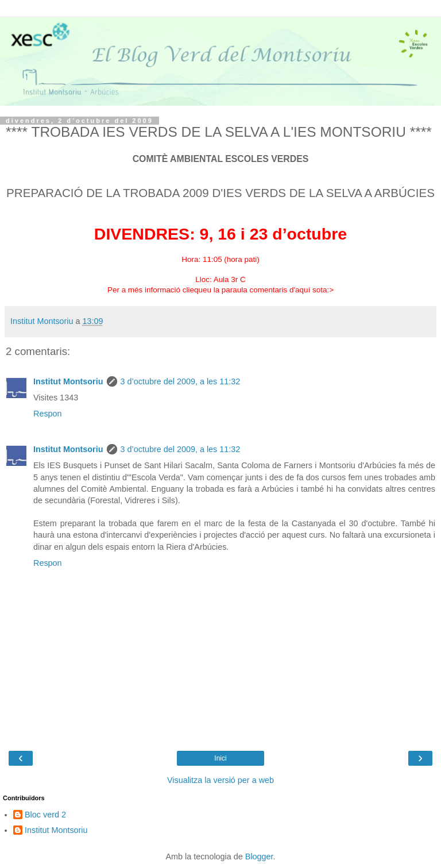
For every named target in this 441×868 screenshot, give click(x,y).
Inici (220, 758)
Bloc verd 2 (45, 815)
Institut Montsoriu (68, 381)
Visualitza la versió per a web (220, 780)
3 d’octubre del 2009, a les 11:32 (181, 381)
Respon (48, 414)
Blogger (259, 857)
